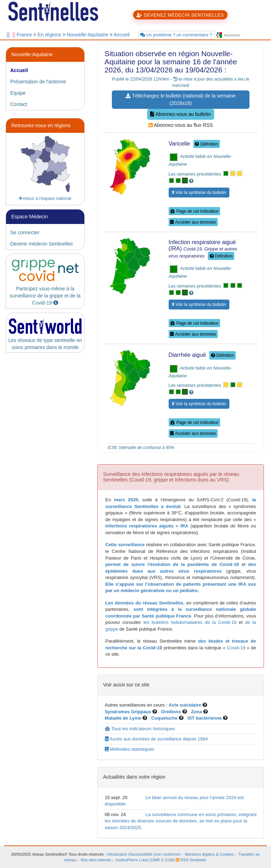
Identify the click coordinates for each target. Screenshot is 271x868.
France (24, 35)
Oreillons (171, 712)
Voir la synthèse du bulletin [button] (199, 193)
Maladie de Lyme (123, 718)
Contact (19, 104)
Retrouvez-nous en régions (41, 125)
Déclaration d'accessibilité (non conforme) (144, 854)
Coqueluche (164, 718)
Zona (196, 712)
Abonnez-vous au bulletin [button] (180, 114)
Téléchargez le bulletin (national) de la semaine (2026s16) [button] (180, 99)
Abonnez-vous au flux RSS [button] (181, 125)
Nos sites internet (96, 860)
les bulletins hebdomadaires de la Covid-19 (190, 622)
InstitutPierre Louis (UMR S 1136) (145, 860)
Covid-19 (235, 648)
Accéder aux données (193, 222)
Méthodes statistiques (130, 749)
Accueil (122, 35)
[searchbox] (244, 36)
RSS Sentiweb (191, 860)
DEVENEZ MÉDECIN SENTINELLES (180, 15)
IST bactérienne (205, 718)
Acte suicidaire (185, 705)
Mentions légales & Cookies (209, 854)
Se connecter (25, 232)
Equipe (18, 93)
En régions (49, 35)
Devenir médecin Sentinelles (41, 244)
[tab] (45, 70)
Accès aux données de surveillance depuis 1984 (156, 739)
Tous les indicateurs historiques (140, 729)
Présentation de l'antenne (38, 82)
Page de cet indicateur (194, 211)
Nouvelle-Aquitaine (88, 35)
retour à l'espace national (45, 199)
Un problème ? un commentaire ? (177, 35)
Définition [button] (206, 144)
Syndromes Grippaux (128, 712)
